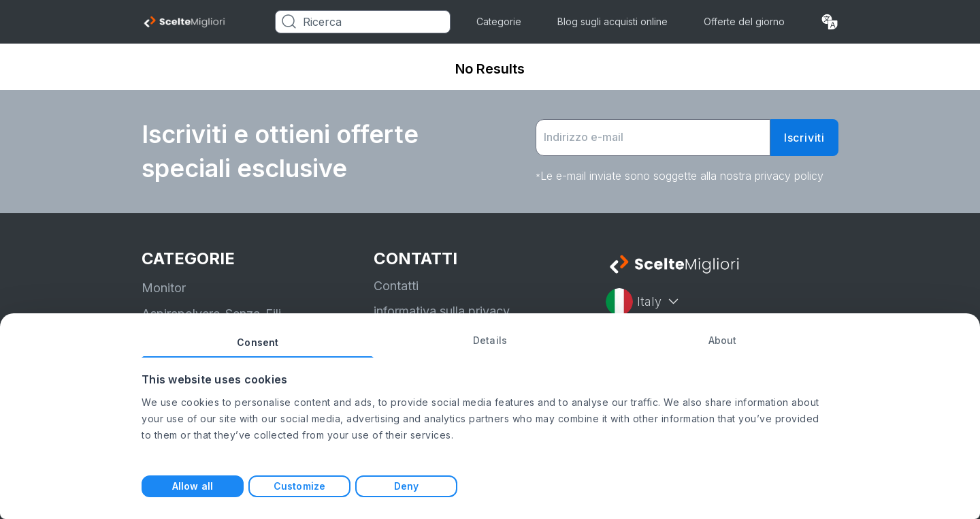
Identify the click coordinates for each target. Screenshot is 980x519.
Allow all (193, 486)
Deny (406, 486)
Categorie (499, 21)
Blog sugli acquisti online (612, 21)
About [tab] (723, 340)
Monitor (164, 288)
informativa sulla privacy (442, 311)
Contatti (396, 286)
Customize (299, 486)
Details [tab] (490, 340)
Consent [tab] (258, 342)
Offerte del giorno (744, 21)
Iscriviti (804, 138)
